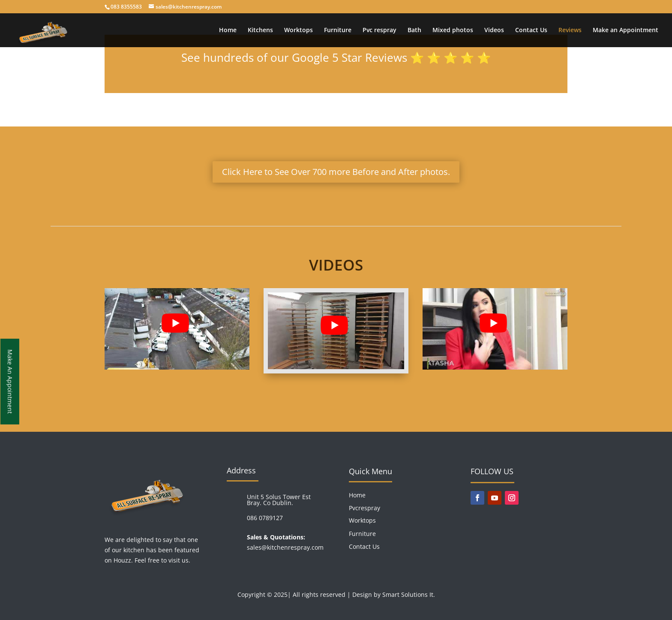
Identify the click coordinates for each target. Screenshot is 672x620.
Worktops (298, 30)
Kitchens (260, 30)
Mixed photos (453, 30)
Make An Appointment (10, 381)
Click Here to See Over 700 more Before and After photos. (336, 172)
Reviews (570, 30)
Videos (494, 30)
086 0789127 (265, 518)
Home (228, 30)
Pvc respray (379, 30)
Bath (414, 30)
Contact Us (531, 30)
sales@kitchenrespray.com (285, 547)
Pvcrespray (364, 508)
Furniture (338, 30)
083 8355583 (126, 7)
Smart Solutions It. (409, 594)
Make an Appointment (625, 30)
